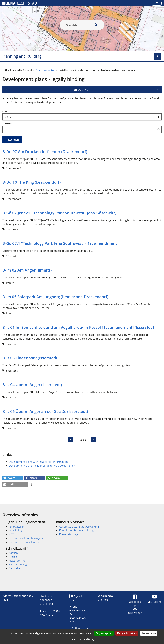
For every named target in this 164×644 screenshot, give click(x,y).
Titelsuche (7, 123)
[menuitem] (26, 532)
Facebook (135, 602)
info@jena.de (79, 628)
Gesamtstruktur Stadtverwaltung (79, 527)
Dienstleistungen (69, 534)
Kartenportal (18, 564)
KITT (13, 534)
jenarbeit (16, 530)
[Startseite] (6, 70)
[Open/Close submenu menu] (158, 56)
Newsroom (17, 561)
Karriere (14, 553)
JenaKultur (16, 527)
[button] (13, 478)
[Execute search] (96, 25)
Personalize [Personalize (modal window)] (149, 633)
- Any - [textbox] (80, 117)
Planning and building (22, 56)
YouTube (154, 602)
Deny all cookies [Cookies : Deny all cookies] (127, 633)
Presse (13, 557)
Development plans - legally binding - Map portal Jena (42, 466)
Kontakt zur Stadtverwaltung (76, 530)
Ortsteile (6, 111)
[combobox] (82, 117)
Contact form (76, 598)
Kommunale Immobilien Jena (27, 538)
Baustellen (15, 568)
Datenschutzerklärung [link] (82, 639)
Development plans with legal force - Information (38, 462)
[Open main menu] (157, 3)
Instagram (135, 613)
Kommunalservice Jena (24, 542)
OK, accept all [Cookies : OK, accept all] (104, 633)
